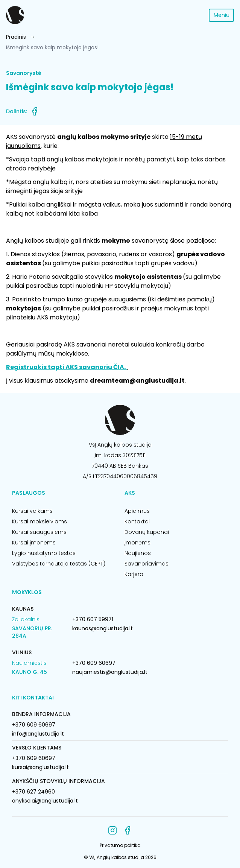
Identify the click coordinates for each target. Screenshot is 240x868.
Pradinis (16, 37)
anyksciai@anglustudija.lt (45, 801)
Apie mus (137, 511)
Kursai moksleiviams (39, 521)
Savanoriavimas (147, 564)
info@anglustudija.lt (38, 734)
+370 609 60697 (94, 663)
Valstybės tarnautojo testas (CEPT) (59, 564)
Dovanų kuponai (147, 532)
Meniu (222, 15)
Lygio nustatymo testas (44, 553)
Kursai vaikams (32, 511)
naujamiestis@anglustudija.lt (110, 672)
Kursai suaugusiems (39, 532)
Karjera (134, 574)
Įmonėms (137, 543)
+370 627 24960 (33, 792)
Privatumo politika (120, 845)
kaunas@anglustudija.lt (103, 628)
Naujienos (138, 553)
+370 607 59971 (93, 619)
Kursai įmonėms (34, 543)
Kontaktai (137, 521)
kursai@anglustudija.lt (40, 767)
